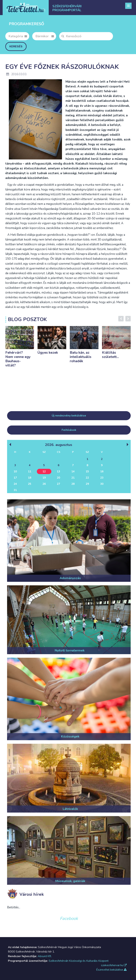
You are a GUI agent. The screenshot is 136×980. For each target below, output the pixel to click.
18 (30, 478)
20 (58, 478)
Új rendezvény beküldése (69, 416)
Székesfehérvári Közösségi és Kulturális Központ (79, 961)
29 (87, 484)
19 (44, 478)
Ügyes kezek (48, 353)
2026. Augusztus (59, 445)
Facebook (69, 918)
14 (73, 471)
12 (44, 471)
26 (44, 484)
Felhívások (69, 430)
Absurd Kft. (45, 956)
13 (58, 471)
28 (73, 484)
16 (102, 471)
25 (30, 484)
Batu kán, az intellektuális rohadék (81, 357)
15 (87, 471)
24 (15, 484)
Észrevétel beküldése (111, 970)
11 (30, 471)
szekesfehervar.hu (114, 965)
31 (15, 490)
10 (15, 471)
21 (73, 478)
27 (58, 484)
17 (15, 478)
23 (102, 478)
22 (87, 478)
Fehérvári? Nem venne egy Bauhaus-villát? (18, 359)
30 (102, 484)
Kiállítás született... (110, 355)
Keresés (16, 46)
